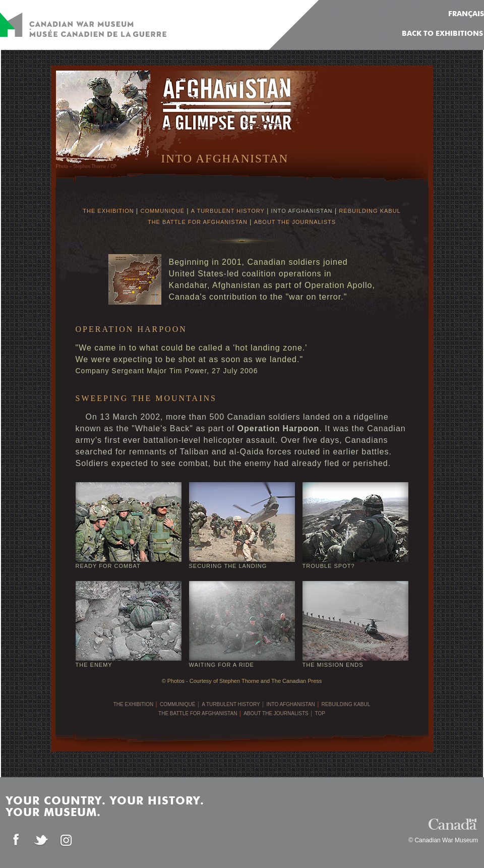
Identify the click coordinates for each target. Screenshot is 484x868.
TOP (320, 713)
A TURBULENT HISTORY (228, 211)
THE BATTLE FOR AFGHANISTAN (198, 222)
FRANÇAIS (466, 14)
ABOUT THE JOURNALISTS (295, 222)
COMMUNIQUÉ (162, 211)
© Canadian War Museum (443, 840)
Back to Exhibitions (442, 34)
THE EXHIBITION (108, 211)
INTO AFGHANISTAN (302, 211)
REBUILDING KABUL (370, 211)
